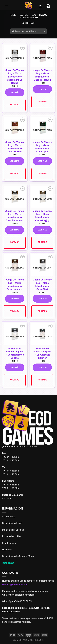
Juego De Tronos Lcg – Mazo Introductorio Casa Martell (15, 147)
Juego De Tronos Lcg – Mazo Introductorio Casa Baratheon (15, 216)
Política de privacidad (13, 530)
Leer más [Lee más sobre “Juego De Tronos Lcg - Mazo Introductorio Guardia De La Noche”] (15, 92)
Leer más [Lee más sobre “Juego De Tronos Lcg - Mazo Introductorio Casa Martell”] (15, 161)
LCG (34, 15)
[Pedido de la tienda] (29, 31)
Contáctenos (9, 517)
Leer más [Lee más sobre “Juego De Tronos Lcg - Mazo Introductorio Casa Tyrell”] (42, 161)
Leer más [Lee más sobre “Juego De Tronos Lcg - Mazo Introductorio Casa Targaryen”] (42, 89)
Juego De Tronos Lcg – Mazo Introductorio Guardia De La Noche (15, 76)
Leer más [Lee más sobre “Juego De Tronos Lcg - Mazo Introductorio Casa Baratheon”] (15, 230)
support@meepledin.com (15, 585)
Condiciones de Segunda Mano (18, 556)
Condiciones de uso (12, 523)
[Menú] (6, 6)
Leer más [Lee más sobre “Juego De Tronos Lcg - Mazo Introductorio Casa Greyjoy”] (42, 230)
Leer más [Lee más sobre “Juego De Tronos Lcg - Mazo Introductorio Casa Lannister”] (15, 299)
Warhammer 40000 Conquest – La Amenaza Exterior (42, 353)
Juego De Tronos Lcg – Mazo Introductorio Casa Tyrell (42, 147)
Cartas (24, 15)
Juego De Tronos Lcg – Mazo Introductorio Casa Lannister (15, 284)
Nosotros (7, 550)
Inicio (13, 15)
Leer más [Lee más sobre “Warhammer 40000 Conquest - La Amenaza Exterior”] (42, 367)
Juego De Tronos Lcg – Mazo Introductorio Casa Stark (42, 284)
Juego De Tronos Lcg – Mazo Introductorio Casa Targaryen (42, 75)
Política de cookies (12, 536)
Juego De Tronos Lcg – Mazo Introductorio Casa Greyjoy (42, 216)
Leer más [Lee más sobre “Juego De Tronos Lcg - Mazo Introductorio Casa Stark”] (42, 299)
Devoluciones (9, 543)
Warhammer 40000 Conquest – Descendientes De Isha (15, 353)
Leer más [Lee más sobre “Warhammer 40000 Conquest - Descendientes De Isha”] (15, 367)
